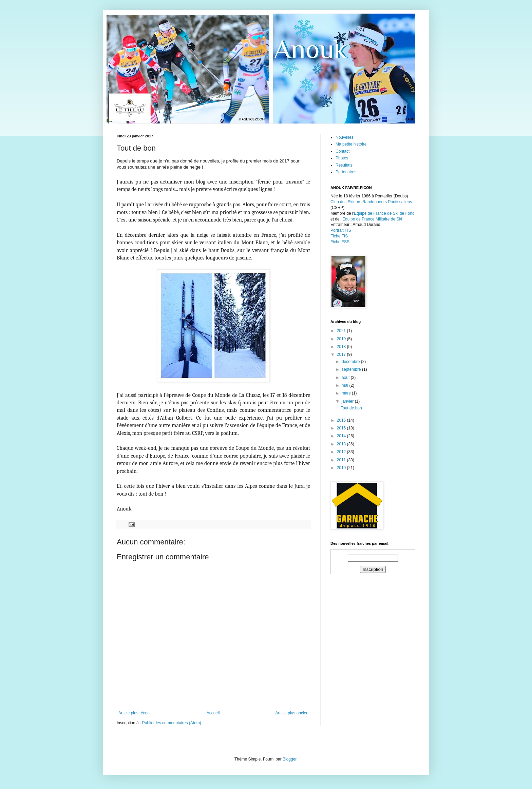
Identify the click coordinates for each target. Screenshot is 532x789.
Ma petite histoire (351, 144)
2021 (342, 331)
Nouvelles (345, 137)
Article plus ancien (292, 713)
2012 (342, 452)
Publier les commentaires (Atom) (172, 723)
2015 (342, 428)
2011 (342, 460)
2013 (342, 444)
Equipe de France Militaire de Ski (372, 219)
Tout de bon (351, 408)
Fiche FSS (340, 242)
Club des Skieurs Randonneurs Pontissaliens (371, 202)
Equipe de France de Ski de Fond (384, 213)
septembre (352, 369)
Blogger (290, 759)
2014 (342, 436)
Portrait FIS (341, 230)
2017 (342, 354)
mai (346, 385)
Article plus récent (135, 713)
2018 (342, 347)
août (346, 378)
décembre (351, 362)
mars (347, 393)
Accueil (213, 713)
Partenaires (346, 172)
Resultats (344, 165)
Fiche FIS (339, 236)
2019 (342, 339)
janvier (348, 401)
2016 (342, 420)
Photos (342, 158)
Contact (343, 151)
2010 (342, 468)
